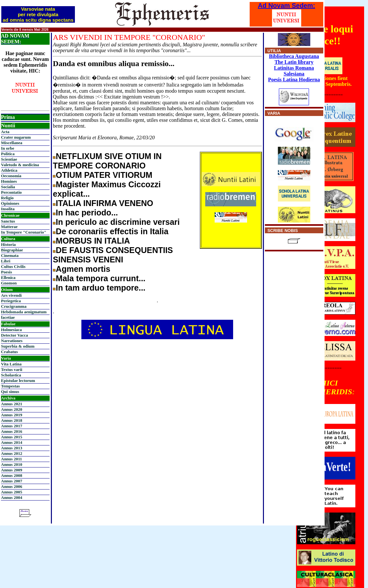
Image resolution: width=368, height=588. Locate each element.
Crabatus (9, 352)
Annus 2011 (12, 459)
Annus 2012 (12, 453)
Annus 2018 (12, 420)
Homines (9, 181)
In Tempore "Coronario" (24, 232)
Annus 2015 (12, 437)
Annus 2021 (12, 404)
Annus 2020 (12, 409)
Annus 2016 (12, 431)
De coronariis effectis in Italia (112, 231)
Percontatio (11, 192)
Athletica (9, 170)
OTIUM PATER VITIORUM (104, 175)
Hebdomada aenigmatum (24, 312)
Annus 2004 (12, 497)
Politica (8, 154)
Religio (7, 198)
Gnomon (9, 283)
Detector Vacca (14, 335)
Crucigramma (14, 306)
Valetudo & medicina (20, 165)
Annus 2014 (12, 442)
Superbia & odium (18, 346)
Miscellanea (12, 143)
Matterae (9, 227)
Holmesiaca (11, 330)
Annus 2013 (12, 448)
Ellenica (8, 277)
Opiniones (10, 203)
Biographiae (12, 250)
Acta (5, 132)
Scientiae (9, 159)
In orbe (8, 148)
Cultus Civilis (13, 266)
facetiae (8, 317)
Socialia (8, 187)
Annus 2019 (12, 415)
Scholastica (11, 375)
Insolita (8, 209)
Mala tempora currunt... (101, 278)
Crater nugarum (16, 137)
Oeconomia (11, 176)
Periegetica (11, 301)
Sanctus (8, 221)
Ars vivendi (11, 295)
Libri (6, 261)
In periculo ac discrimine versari (118, 222)
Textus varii (12, 369)
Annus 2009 (12, 470)
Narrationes (12, 341)
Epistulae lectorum (18, 380)
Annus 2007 (12, 481)
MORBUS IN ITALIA (93, 241)
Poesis (6, 272)
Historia (8, 244)
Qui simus (10, 392)
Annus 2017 (12, 426)
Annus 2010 (12, 464)
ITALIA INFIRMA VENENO (104, 203)
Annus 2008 (12, 475)
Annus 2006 (12, 486)
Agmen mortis (83, 269)
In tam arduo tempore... (101, 288)
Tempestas (10, 386)
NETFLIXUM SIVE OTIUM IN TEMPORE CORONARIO (107, 161)
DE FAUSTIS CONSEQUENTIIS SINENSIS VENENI (113, 255)
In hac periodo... (87, 213)
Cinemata (10, 255)
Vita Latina (11, 364)
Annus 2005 (12, 492)
